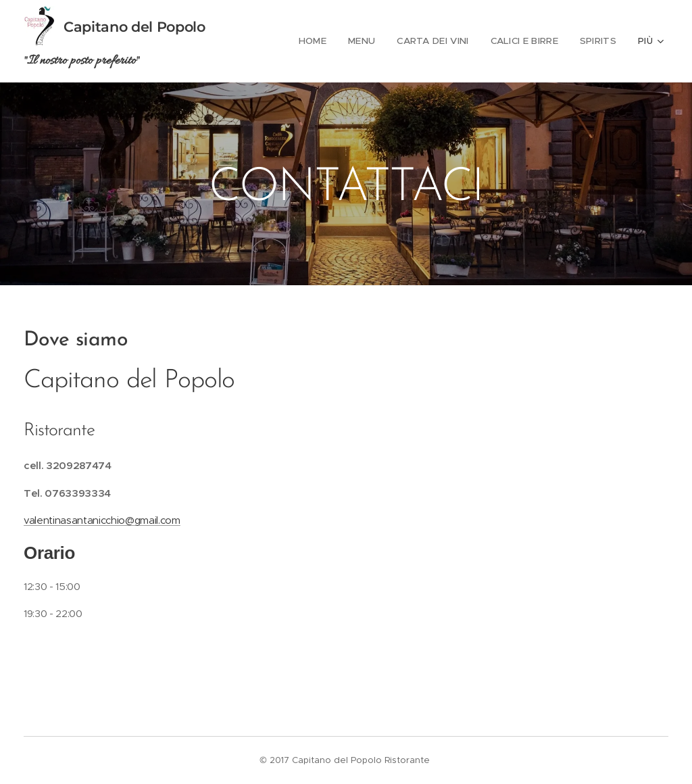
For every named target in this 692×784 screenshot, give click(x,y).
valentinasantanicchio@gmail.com (102, 520)
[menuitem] (321, 41)
